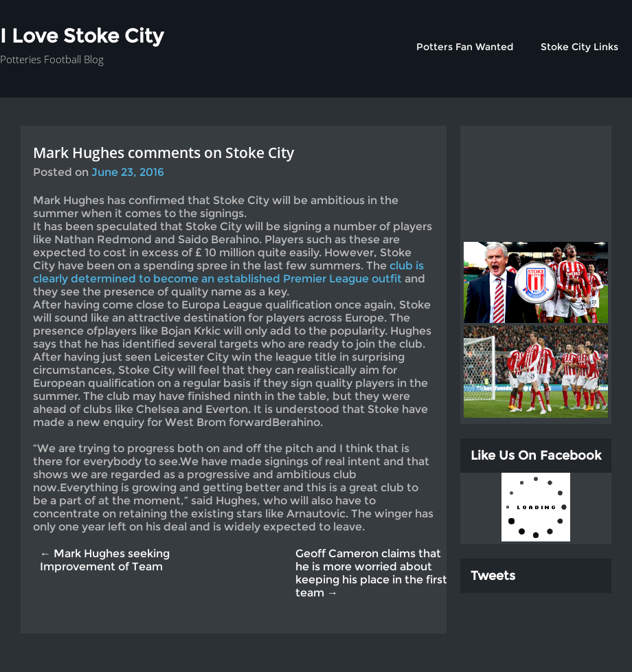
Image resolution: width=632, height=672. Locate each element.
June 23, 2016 (128, 172)
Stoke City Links (579, 47)
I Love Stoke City (82, 36)
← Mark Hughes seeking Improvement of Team (105, 560)
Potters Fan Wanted (465, 47)
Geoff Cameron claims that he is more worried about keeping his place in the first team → (371, 573)
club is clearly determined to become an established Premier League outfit (228, 272)
